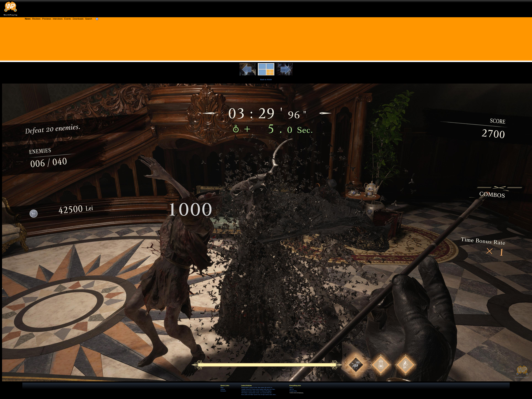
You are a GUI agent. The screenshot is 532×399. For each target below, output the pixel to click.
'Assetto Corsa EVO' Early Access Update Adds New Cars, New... (258, 389)
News (222, 388)
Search (89, 19)
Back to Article (266, 79)
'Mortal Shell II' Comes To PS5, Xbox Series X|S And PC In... (257, 388)
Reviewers (223, 391)
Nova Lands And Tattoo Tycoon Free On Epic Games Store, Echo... (259, 395)
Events (68, 19)
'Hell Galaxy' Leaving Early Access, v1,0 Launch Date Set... (257, 393)
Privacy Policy (293, 391)
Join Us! (292, 389)
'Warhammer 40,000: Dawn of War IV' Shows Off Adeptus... (257, 391)
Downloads (78, 19)
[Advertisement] (266, 41)
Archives (223, 389)
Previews (47, 19)
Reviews (36, 19)
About (291, 388)
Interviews (58, 19)
